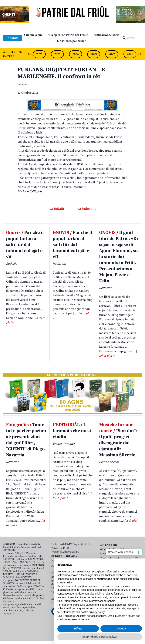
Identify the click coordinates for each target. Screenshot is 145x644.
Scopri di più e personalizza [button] (100, 637)
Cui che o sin (33, 35)
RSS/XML (72, 556)
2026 (39, 54)
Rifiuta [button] (78, 629)
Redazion (57, 556)
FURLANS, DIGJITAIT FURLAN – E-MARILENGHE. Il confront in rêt (62, 73)
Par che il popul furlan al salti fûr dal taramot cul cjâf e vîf (25, 245)
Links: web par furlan (72, 41)
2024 (76, 54)
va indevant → (89, 208)
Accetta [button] (121, 629)
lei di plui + (107, 356)
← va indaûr (55, 208)
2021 (130, 54)
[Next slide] (139, 54)
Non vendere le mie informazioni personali (90, 601)
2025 (57, 54)
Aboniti (13, 38)
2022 (112, 54)
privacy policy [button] (97, 612)
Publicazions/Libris (106, 35)
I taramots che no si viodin (72, 431)
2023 (94, 54)
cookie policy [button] (65, 582)
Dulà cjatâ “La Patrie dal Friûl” (67, 35)
